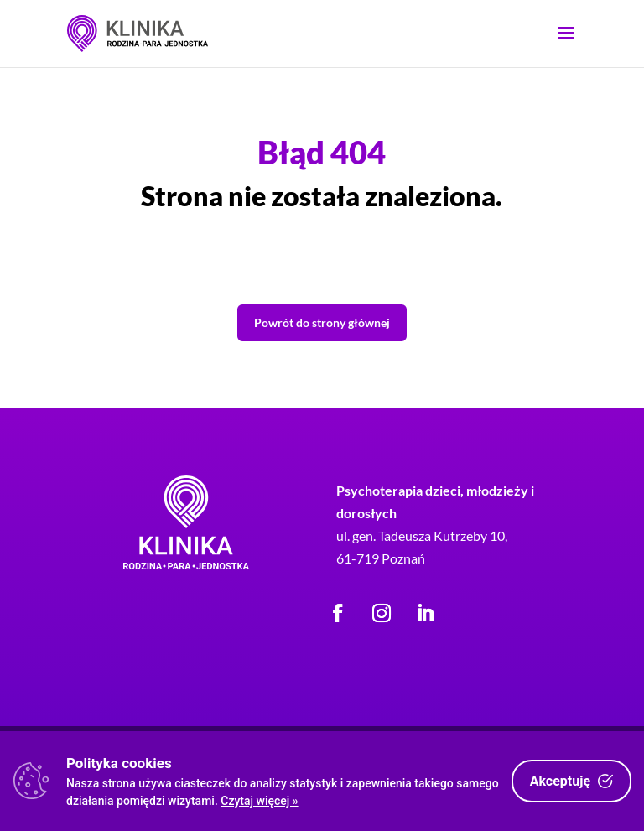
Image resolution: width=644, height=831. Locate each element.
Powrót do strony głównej (322, 322)
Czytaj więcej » (259, 801)
